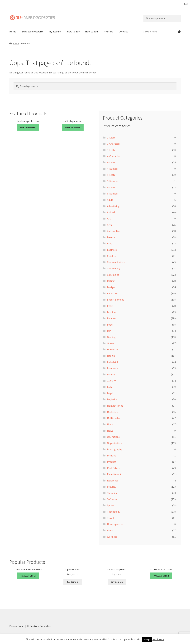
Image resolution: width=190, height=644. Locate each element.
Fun (109, 331)
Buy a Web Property (33, 31)
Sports (111, 505)
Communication (116, 262)
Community (114, 268)
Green (110, 343)
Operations (113, 437)
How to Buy (73, 31)
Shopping (112, 493)
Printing (112, 455)
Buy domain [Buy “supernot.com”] (72, 582)
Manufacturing (115, 406)
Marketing (113, 412)
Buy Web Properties (40, 626)
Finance (111, 318)
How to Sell (92, 31)
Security (112, 487)
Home (13, 31)
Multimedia (113, 418)
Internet (112, 374)
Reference (113, 480)
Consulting (113, 275)
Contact (123, 31)
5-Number (113, 181)
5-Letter (112, 175)
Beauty (111, 237)
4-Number (113, 169)
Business (112, 250)
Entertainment (116, 300)
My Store (108, 31)
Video (110, 530)
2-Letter (112, 138)
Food (110, 325)
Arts (109, 225)
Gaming (111, 337)
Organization (114, 443)
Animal (111, 212)
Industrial (112, 362)
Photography (114, 449)
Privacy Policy (17, 626)
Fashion (111, 312)
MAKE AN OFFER (28, 127)
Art (109, 219)
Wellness (112, 537)
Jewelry (111, 381)
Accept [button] (147, 640)
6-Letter (112, 187)
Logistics (112, 399)
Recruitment (114, 474)
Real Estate (114, 468)
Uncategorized (115, 524)
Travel (111, 518)
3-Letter (112, 150)
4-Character (114, 156)
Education (113, 293)
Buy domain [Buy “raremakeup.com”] (117, 582)
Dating (111, 281)
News (110, 431)
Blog (110, 243)
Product (112, 462)
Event (110, 306)
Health (111, 356)
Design (111, 287)
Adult (110, 200)
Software (112, 499)
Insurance (112, 368)
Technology (114, 512)
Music (110, 424)
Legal (110, 393)
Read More (158, 639)
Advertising (113, 206)
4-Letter (112, 162)
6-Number (113, 194)
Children (112, 256)
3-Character (114, 144)
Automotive (114, 231)
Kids (109, 387)
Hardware (112, 349)
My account (55, 31)
